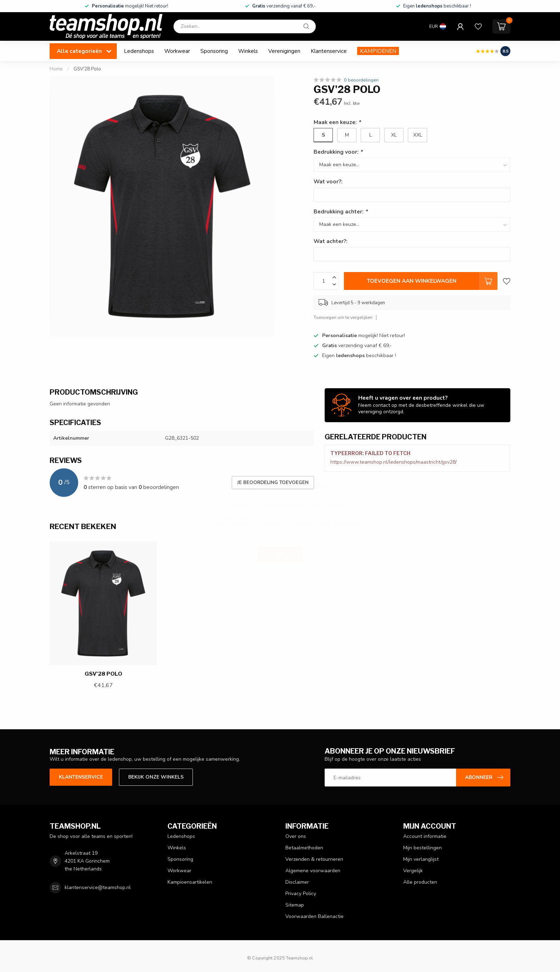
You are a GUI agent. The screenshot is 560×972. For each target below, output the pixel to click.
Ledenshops (139, 51)
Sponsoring (214, 51)
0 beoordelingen (361, 80)
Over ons (296, 836)
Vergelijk (413, 871)
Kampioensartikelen (190, 882)
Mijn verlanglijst (421, 859)
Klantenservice (329, 51)
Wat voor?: (328, 181)
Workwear (177, 51)
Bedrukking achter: (341, 211)
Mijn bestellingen (422, 848)
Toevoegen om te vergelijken (343, 317)
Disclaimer (297, 882)
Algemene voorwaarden (313, 871)
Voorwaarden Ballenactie (314, 916)
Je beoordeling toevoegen (273, 483)
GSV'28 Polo (87, 69)
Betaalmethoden (304, 848)
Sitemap (295, 905)
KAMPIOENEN (378, 51)
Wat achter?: (331, 241)
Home (56, 69)
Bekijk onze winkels (156, 777)
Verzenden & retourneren (314, 859)
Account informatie (425, 836)
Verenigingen (284, 51)
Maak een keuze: (337, 122)
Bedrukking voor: (338, 152)
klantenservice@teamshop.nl (98, 887)
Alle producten (420, 882)
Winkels (248, 51)
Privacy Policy (301, 894)
